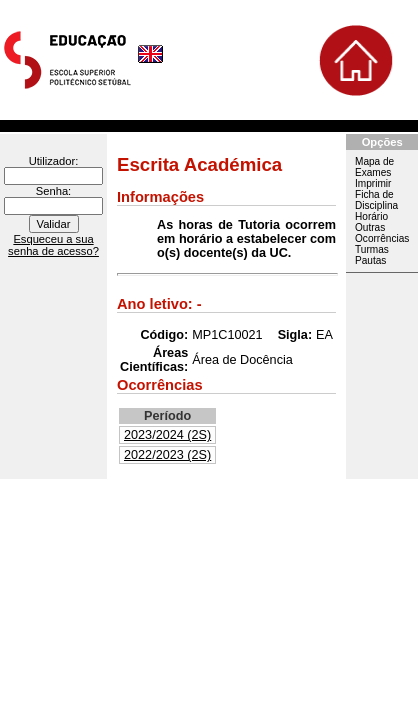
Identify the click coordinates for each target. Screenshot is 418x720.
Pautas (370, 260)
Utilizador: (54, 161)
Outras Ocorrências (382, 233)
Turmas (372, 249)
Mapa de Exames (374, 167)
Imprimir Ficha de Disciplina (376, 194)
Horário (371, 216)
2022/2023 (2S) (167, 455)
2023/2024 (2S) (167, 435)
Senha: (53, 191)
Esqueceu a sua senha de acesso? (53, 245)
